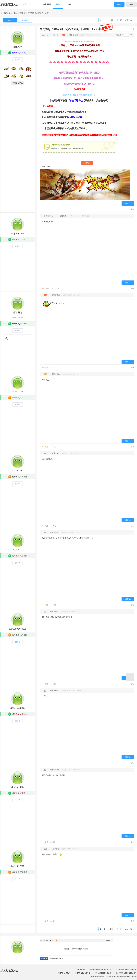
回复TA (128, 203)
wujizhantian (18, 233)
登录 (119, 4)
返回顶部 (130, 677)
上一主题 (131, 29)
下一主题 (133, 29)
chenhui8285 (18, 787)
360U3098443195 (18, 629)
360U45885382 (18, 708)
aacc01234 (17, 392)
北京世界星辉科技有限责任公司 (126, 970)
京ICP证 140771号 (64, 973)
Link (47, 940)
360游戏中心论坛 (15, 5)
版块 (58, 4)
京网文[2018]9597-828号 (103, 973)
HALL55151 (18, 471)
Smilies (56, 940)
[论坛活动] (45, 29)
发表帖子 (25, 20)
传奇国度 (7, 13)
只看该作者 (74, 35)
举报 (132, 209)
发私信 (18, 60)
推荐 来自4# (49, 216)
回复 (10, 20)
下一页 (119, 20)
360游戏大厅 (12, 972)
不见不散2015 (17, 866)
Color (44, 940)
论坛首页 (47, 4)
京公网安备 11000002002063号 (126, 973)
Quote (50, 940)
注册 (131, 4)
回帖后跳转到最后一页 (58, 958)
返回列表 (128, 20)
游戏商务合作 (81, 970)
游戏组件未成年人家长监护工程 (101, 970)
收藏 (87, 163)
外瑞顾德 (18, 313)
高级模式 (109, 940)
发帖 (69, 4)
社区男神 (18, 47)
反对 (56, 288)
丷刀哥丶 (18, 550)
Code (53, 940)
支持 (47, 288)
